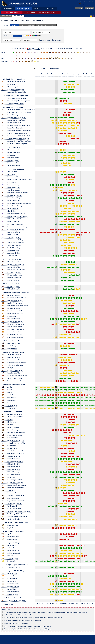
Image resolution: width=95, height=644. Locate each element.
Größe (53, 25)
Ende (39, 76)
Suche (80, 8)
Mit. (38, 76)
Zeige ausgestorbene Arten (51, 40)
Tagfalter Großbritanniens (49, 12)
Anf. (36, 76)
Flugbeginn (42, 25)
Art (23, 25)
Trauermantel (8, 9)
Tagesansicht (6, 16)
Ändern (17, 36)
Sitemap (90, 8)
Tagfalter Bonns (30, 12)
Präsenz (31, 25)
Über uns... (39, 9)
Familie (15, 25)
